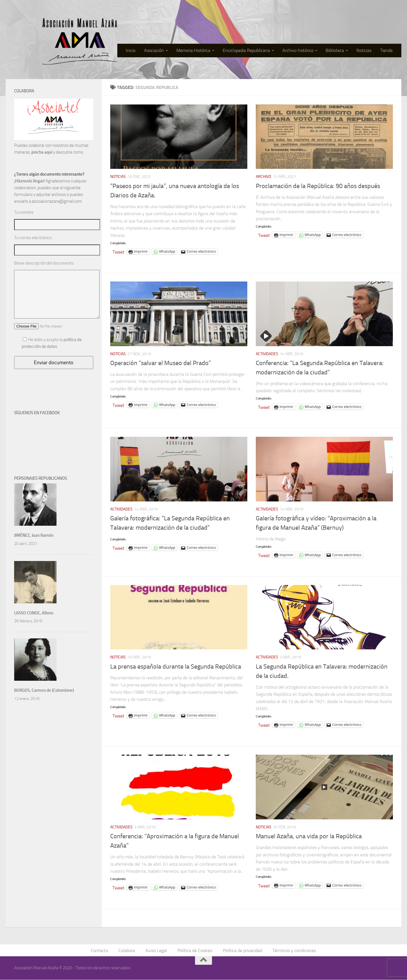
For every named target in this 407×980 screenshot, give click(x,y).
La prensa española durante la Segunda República (176, 667)
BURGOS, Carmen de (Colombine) (44, 690)
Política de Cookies (195, 950)
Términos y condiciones (293, 950)
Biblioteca (337, 51)
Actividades (267, 354)
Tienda (387, 51)
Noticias (365, 51)
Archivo (263, 177)
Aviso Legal (157, 950)
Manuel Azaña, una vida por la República (309, 836)
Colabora (127, 950)
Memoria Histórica (197, 51)
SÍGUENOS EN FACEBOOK (37, 413)
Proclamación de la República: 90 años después (318, 186)
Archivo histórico (300, 51)
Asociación (158, 51)
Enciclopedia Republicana (249, 51)
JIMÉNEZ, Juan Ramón (34, 535)
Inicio (135, 51)
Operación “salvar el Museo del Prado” (161, 363)
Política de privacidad (242, 950)
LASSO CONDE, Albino (34, 613)
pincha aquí (42, 152)
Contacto (100, 950)
